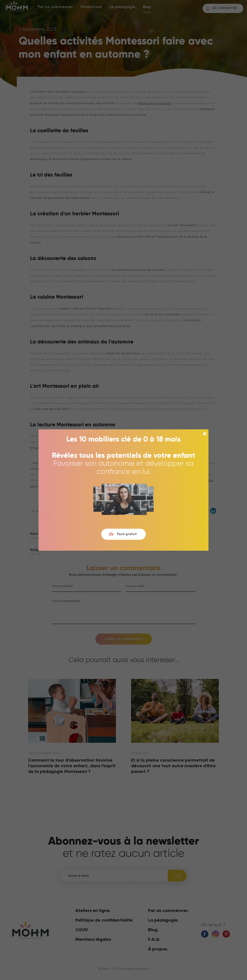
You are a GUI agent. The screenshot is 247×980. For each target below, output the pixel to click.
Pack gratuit (123, 534)
